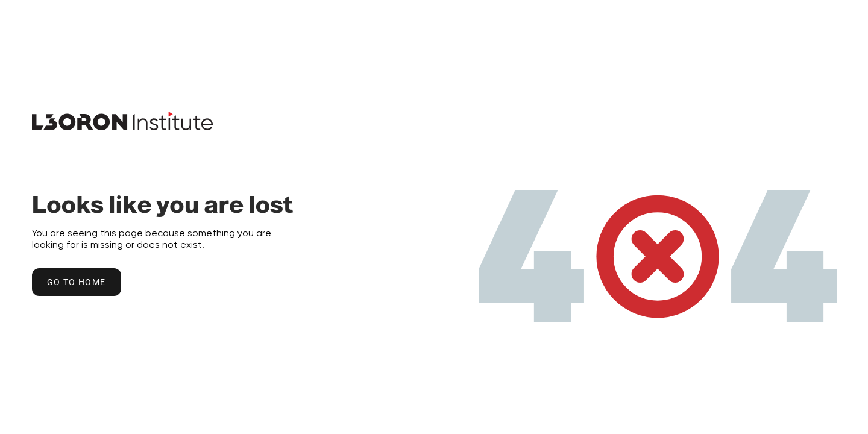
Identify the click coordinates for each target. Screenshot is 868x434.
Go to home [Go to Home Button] (77, 282)
